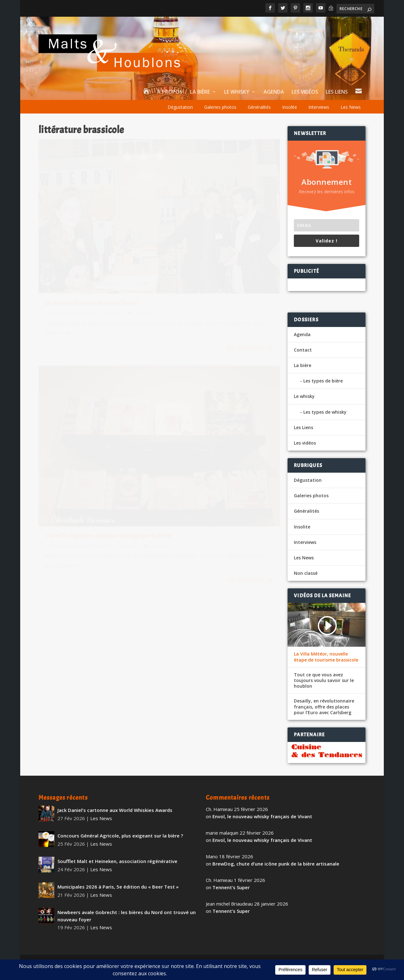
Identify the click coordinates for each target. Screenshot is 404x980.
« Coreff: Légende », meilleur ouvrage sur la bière (217, 230)
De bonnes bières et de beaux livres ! (92, 228)
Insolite (290, 107)
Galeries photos (220, 107)
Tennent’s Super (231, 887)
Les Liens (337, 92)
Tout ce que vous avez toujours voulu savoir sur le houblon (324, 680)
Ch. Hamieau (63, 239)
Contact (303, 350)
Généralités (259, 107)
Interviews (319, 107)
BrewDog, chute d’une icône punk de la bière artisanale (276, 864)
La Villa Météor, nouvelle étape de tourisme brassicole (326, 657)
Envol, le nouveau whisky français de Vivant (262, 816)
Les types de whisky (325, 412)
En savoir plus (125, 290)
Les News (351, 107)
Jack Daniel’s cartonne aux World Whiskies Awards (115, 810)
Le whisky (237, 92)
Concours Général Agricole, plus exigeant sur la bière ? (120, 836)
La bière (200, 92)
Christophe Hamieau (195, 243)
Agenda (274, 92)
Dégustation (180, 107)
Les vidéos (305, 92)
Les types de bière (323, 381)
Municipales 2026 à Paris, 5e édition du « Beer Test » (118, 887)
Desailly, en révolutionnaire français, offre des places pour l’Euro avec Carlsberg (324, 707)
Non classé (306, 573)
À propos (170, 92)
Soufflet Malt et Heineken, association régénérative (117, 861)
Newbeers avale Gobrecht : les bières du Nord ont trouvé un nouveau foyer (127, 916)
